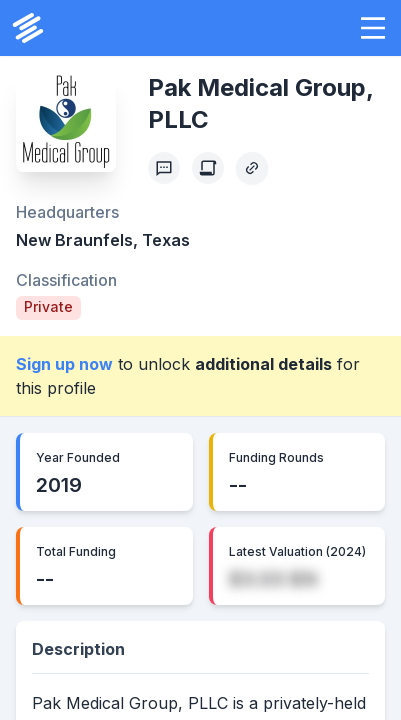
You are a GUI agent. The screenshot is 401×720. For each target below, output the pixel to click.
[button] (373, 28)
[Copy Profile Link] (252, 168)
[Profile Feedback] (164, 168)
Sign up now (64, 364)
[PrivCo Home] (28, 28)
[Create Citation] (208, 168)
